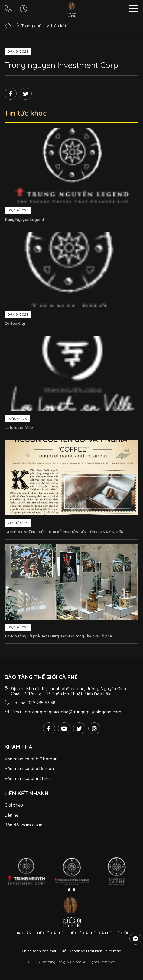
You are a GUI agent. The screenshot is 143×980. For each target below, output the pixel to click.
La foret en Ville (19, 428)
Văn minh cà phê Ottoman (31, 759)
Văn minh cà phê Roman (29, 769)
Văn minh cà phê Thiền (27, 778)
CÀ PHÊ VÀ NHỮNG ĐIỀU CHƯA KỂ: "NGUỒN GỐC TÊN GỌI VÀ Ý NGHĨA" (65, 532)
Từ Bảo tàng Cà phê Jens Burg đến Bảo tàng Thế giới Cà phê (58, 636)
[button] (134, 9)
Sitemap (114, 951)
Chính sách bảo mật (39, 951)
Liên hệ (11, 815)
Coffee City (15, 323)
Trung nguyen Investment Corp (61, 65)
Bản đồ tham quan (23, 825)
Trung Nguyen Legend (24, 219)
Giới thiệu (14, 805)
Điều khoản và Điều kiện (81, 951)
